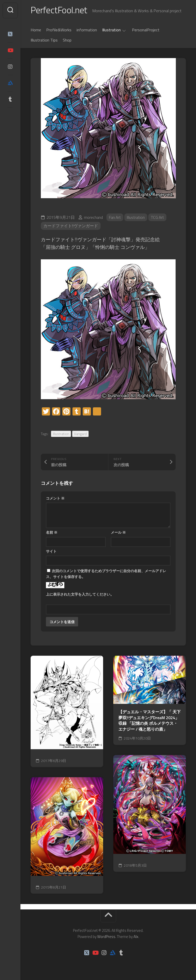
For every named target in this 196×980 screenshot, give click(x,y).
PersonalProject (146, 30)
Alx (136, 937)
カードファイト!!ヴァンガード (71, 226)
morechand (93, 218)
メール (118, 533)
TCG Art (158, 218)
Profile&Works (59, 30)
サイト (51, 552)
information (87, 30)
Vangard (80, 434)
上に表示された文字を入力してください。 (80, 595)
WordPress (106, 937)
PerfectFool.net (59, 10)
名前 (52, 533)
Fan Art (115, 218)
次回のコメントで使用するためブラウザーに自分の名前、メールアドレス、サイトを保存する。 (106, 574)
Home (36, 30)
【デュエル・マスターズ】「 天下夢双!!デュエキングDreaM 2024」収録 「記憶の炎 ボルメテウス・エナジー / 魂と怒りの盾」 (150, 721)
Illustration (111, 31)
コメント (55, 499)
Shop (67, 41)
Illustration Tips (44, 41)
